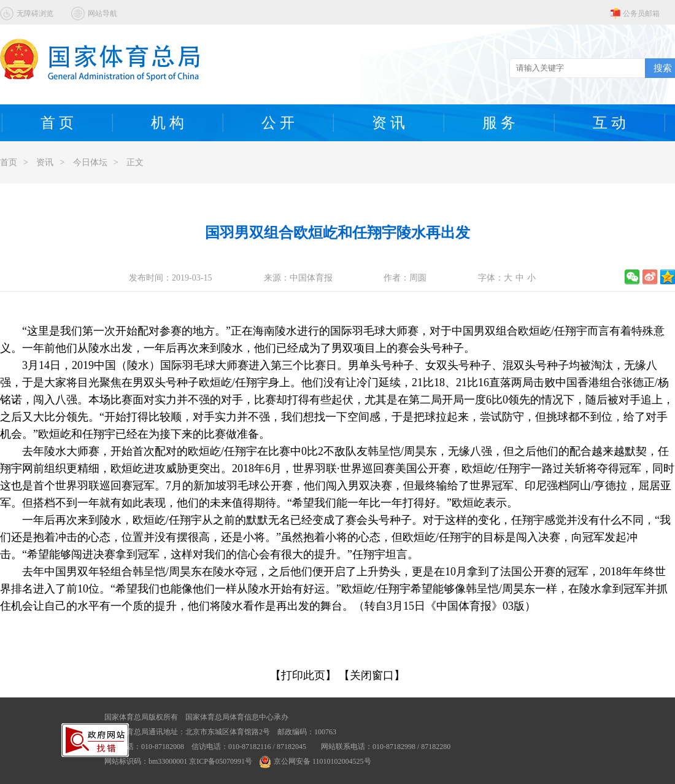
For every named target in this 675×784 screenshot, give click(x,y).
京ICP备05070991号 (221, 761)
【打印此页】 (303, 675)
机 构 (168, 123)
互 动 (609, 123)
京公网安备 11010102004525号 (315, 761)
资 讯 (388, 123)
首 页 (57, 123)
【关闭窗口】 (372, 675)
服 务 (499, 123)
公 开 (278, 123)
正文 (135, 162)
